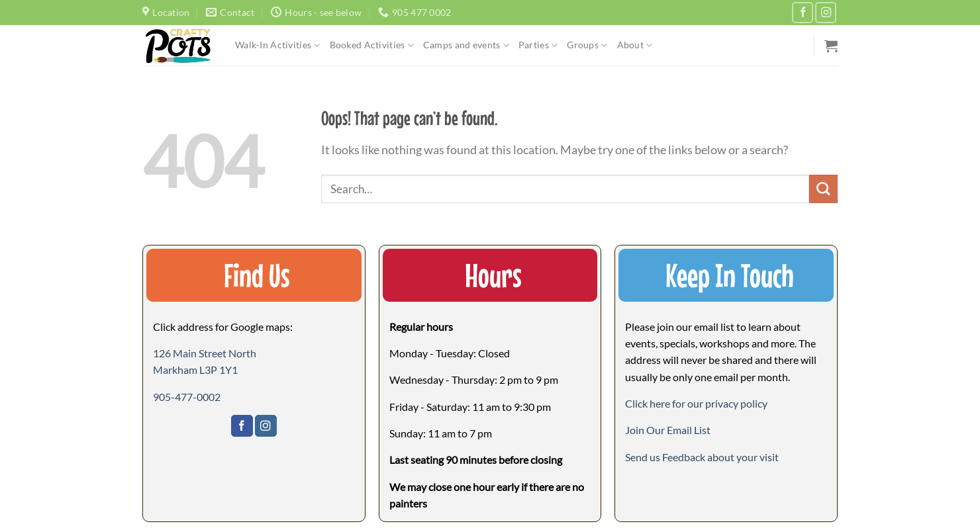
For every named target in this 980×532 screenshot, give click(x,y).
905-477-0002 (187, 397)
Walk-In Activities (278, 45)
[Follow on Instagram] (826, 13)
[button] (668, 430)
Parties (538, 45)
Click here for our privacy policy (696, 403)
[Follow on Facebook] (803, 13)
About (635, 45)
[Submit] (823, 189)
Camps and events (466, 45)
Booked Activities (372, 45)
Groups (587, 45)
